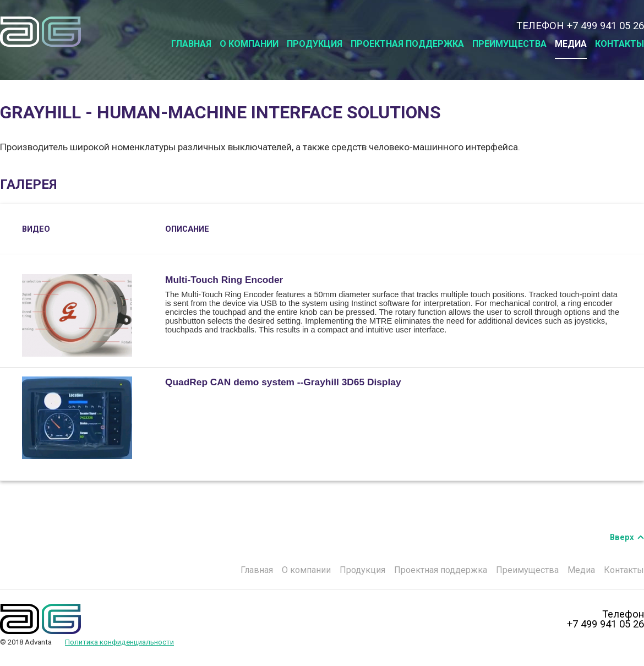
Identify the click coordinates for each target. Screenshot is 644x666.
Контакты (620, 44)
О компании (249, 44)
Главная (191, 44)
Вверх (622, 537)
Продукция (315, 44)
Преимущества (509, 44)
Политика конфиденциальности (119, 642)
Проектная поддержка (407, 44)
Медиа (571, 44)
